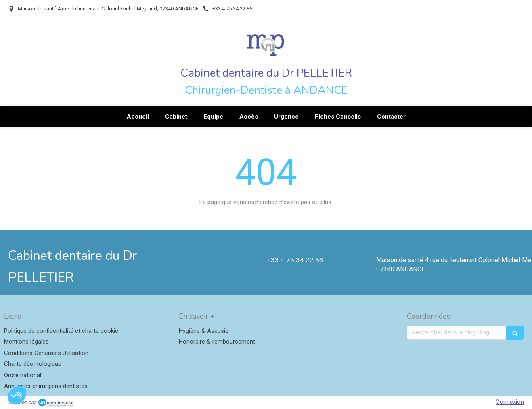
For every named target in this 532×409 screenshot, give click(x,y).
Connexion (510, 402)
